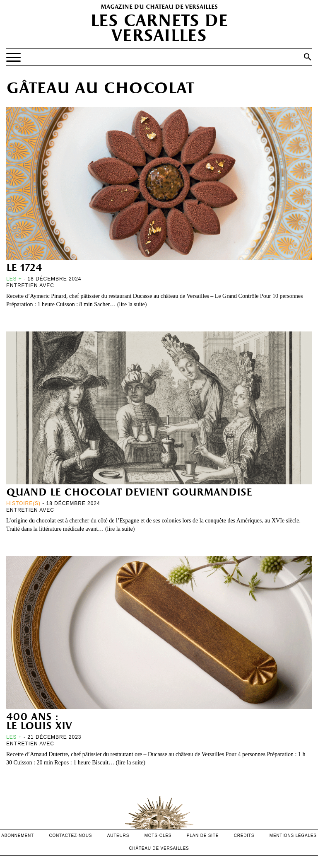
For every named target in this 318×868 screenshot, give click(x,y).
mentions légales (293, 835)
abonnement (18, 835)
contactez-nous (70, 835)
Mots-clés (158, 835)
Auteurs (118, 835)
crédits (244, 835)
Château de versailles (159, 848)
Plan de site (203, 835)
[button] (308, 57)
